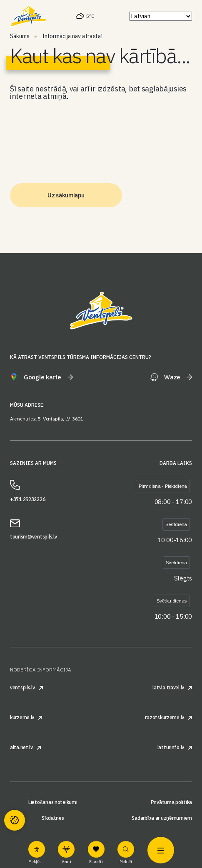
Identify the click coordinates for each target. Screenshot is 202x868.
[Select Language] (161, 16)
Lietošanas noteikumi (53, 802)
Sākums (20, 36)
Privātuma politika (171, 802)
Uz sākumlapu (66, 195)
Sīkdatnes (53, 818)
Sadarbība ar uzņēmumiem (162, 818)
